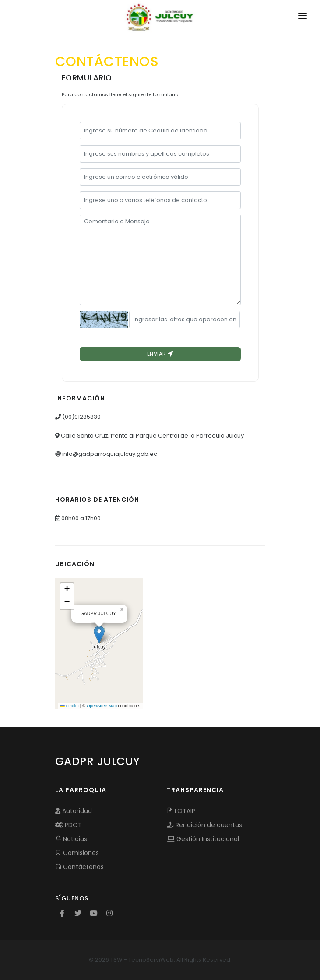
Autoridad (74, 811)
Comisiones (77, 853)
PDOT (69, 825)
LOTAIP (181, 811)
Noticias (71, 839)
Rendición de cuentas (204, 825)
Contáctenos (79, 867)
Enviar (160, 354)
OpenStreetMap (102, 706)
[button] (99, 634)
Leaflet (70, 706)
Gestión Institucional (203, 839)
